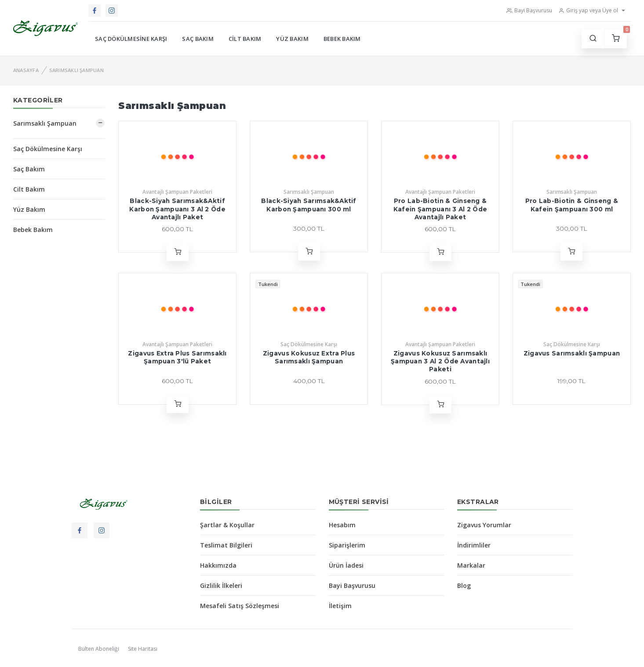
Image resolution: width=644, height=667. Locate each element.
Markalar (471, 565)
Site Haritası (143, 649)
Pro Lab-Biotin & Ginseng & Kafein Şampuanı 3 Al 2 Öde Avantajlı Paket (440, 209)
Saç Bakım (198, 39)
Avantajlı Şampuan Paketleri (177, 192)
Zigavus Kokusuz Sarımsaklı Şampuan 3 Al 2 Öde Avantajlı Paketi (440, 361)
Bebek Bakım (342, 39)
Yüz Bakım (292, 39)
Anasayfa (26, 70)
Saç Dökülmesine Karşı (131, 39)
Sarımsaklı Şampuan (76, 70)
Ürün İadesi (346, 565)
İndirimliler (474, 545)
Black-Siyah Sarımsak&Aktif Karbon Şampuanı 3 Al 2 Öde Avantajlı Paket (177, 209)
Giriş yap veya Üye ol (588, 10)
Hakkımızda (218, 565)
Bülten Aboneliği (99, 649)
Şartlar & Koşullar (227, 525)
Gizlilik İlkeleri (221, 585)
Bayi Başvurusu (529, 10)
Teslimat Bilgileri (226, 545)
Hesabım (342, 525)
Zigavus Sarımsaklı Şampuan (572, 353)
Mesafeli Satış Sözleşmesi (240, 606)
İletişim (340, 606)
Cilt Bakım (245, 39)
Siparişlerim (347, 545)
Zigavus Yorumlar (484, 525)
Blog (464, 585)
